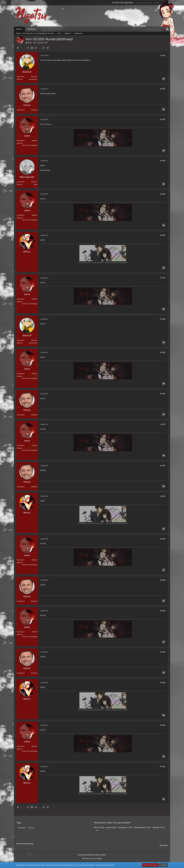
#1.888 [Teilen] (163, 319)
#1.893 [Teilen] (163, 496)
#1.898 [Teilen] (163, 682)
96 (36, 48)
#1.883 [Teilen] (163, 119)
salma (30, 43)
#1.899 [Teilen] (163, 725)
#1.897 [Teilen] (163, 652)
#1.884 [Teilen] (163, 161)
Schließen (164, 865)
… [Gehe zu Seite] (24, 48)
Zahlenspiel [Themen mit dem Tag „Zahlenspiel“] (22, 828)
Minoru (96, 827)
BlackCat (156, 827)
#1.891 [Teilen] (163, 424)
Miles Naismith (140, 827)
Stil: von (92, 858)
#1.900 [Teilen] (163, 766)
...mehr (97, 830)
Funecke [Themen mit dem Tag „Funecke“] (31, 828)
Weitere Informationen (150, 865)
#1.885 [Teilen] (163, 194)
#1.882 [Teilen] (163, 89)
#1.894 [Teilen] (163, 539)
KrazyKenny (123, 827)
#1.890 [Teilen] (163, 394)
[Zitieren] (164, 79)
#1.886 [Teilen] (163, 235)
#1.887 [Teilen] (163, 278)
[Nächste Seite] (48, 48)
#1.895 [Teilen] (163, 580)
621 (44, 48)
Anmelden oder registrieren (122, 3)
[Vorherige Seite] (18, 48)
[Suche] (167, 29)
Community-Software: (92, 855)
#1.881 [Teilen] (163, 55)
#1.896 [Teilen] (163, 611)
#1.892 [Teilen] (163, 465)
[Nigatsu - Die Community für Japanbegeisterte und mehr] (31, 15)
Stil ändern (164, 845)
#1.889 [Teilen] (163, 352)
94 (28, 48)
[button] (169, 2)
